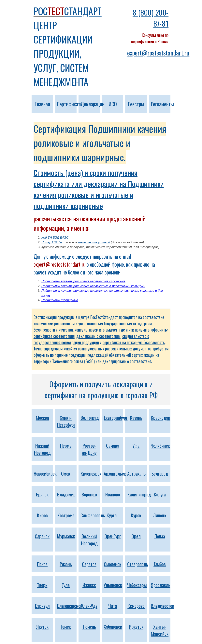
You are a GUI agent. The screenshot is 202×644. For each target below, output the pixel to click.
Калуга (160, 494)
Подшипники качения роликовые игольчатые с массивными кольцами (93, 286)
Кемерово (136, 606)
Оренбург (113, 536)
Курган (113, 515)
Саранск (42, 536)
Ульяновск (113, 585)
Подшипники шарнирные (60, 300)
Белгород (160, 473)
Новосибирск (45, 473)
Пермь (66, 445)
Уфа (136, 445)
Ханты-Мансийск (160, 630)
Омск (66, 473)
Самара (113, 445)
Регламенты (162, 104)
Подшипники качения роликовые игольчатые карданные (83, 281)
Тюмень (89, 626)
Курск (136, 515)
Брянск (42, 494)
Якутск (42, 626)
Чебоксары (137, 585)
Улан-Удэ (89, 606)
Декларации (93, 104)
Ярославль (160, 585)
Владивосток (162, 606)
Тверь (42, 585)
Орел (136, 536)
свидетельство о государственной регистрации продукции (91, 339)
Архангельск (115, 473)
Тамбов (160, 564)
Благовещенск (70, 606)
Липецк (160, 515)
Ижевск (89, 585)
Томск (66, 626)
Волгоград (90, 418)
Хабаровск (113, 626)
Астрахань (136, 473)
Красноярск (91, 473)
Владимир (66, 494)
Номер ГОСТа (52, 242)
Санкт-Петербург (66, 421)
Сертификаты (70, 104)
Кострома (66, 515)
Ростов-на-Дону (89, 449)
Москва (42, 418)
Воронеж (89, 494)
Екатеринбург (116, 418)
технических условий (94, 242)
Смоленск (113, 564)
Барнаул (42, 606)
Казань (136, 418)
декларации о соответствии (98, 336)
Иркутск (136, 626)
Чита (113, 606)
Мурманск (66, 536)
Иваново (113, 494)
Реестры (136, 104)
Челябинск (160, 445)
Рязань (66, 564)
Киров (42, 515)
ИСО (113, 104)
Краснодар (160, 418)
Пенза (160, 536)
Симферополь (93, 515)
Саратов (89, 564)
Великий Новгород (89, 540)
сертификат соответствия (54, 336)
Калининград (139, 494)
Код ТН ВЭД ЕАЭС (55, 238)
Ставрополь (138, 564)
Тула (66, 585)
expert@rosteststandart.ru (158, 53)
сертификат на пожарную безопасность (134, 342)
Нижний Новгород (42, 449)
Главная (42, 104)
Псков (42, 564)
